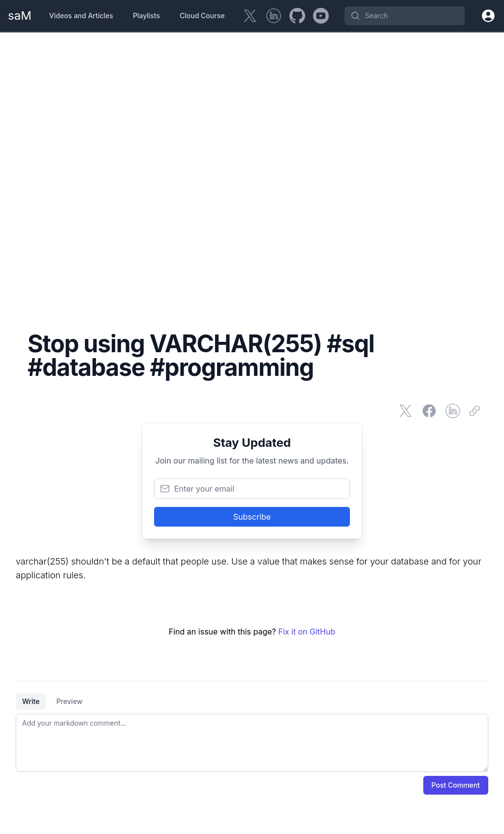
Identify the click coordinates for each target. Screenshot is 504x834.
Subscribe (252, 517)
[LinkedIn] (274, 16)
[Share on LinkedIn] (453, 411)
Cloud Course (202, 16)
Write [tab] (31, 701)
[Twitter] (250, 16)
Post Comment (456, 785)
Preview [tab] (69, 701)
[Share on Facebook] (429, 411)
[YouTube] (321, 16)
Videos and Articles (81, 16)
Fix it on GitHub (307, 632)
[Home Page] (20, 16)
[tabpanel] (252, 743)
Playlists (146, 16)
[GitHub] (297, 16)
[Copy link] (476, 411)
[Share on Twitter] (406, 411)
